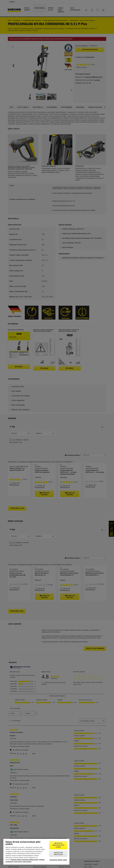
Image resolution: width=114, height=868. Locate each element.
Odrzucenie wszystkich (58, 854)
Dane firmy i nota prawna (23, 862)
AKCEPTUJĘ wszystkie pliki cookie (58, 845)
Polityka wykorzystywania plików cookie (25, 860)
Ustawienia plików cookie (58, 860)
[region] (36, 852)
